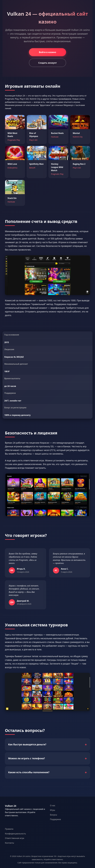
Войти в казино (47, 52)
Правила (9, 829)
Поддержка (55, 819)
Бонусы (53, 815)
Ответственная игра (15, 838)
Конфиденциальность (15, 834)
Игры (53, 810)
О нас (53, 805)
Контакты (9, 843)
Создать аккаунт (47, 63)
